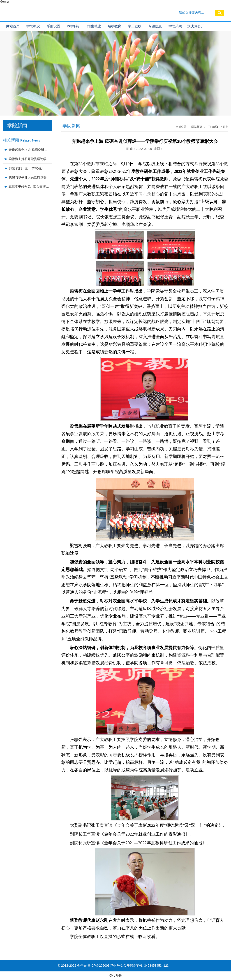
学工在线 (135, 26)
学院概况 (33, 26)
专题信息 (155, 26)
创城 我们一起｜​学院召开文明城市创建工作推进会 (31, 168)
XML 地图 (115, 975)
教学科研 (74, 26)
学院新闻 (213, 127)
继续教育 (114, 26)
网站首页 (13, 26)
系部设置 (53, 26)
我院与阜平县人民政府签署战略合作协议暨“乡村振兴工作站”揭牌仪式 (31, 177)
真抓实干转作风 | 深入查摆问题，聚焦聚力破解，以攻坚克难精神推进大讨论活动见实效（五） (31, 187)
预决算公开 (196, 26)
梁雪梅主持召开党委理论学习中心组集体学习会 (31, 159)
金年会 (5, 2)
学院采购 (175, 26)
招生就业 (94, 26)
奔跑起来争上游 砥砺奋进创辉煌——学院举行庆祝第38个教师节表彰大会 (31, 150)
